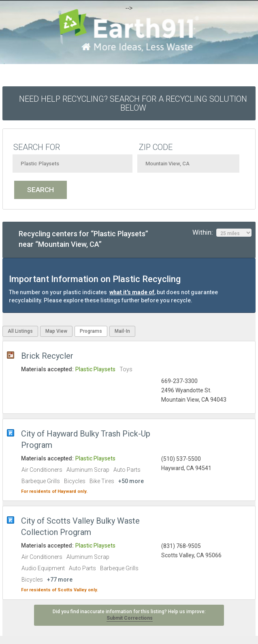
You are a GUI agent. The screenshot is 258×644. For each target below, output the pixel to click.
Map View (56, 331)
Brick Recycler (47, 356)
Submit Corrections (130, 618)
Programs (91, 331)
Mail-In (122, 331)
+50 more (131, 481)
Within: (222, 233)
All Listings (20, 331)
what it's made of (132, 292)
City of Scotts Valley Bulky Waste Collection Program (80, 526)
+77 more (60, 580)
